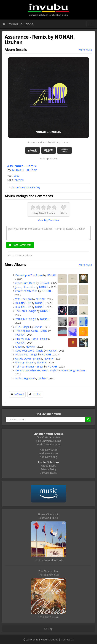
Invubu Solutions (18, 24)
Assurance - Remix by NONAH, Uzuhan (48, 142)
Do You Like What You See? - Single (36, 370)
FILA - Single (22, 327)
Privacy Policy (48, 469)
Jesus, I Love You (25, 287)
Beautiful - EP (23, 303)
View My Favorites (48, 220)
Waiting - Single (24, 362)
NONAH (18, 170)
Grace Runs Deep (25, 283)
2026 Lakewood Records (49, 560)
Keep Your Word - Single (29, 351)
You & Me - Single (26, 319)
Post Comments (20, 245)
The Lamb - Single (26, 311)
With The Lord (23, 299)
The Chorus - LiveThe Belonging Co (48, 573)
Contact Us (67, 639)
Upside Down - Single (28, 359)
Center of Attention (26, 291)
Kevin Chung (68, 370)
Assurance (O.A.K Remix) (26, 187)
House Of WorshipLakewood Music (49, 516)
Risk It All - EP (23, 307)
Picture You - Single (26, 354)
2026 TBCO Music (49, 617)
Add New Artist (49, 450)
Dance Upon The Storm (29, 275)
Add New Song (48, 457)
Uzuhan (31, 170)
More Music (86, 50)
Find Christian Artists (48, 437)
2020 (17, 176)
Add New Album (48, 453)
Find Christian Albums (49, 441)
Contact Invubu (48, 473)
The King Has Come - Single (31, 331)
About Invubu (48, 466)
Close (18, 347)
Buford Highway (25, 378)
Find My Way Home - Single (31, 339)
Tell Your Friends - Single (29, 367)
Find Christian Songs (49, 444)
